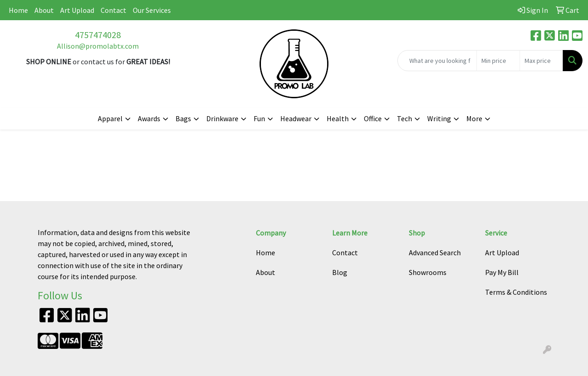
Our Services (152, 10)
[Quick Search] (437, 61)
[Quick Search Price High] (541, 61)
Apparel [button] (110, 118)
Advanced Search (435, 253)
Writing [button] (439, 118)
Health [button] (338, 118)
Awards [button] (149, 118)
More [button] (474, 118)
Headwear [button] (296, 118)
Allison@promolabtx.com (98, 46)
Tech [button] (404, 118)
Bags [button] (183, 118)
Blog (340, 272)
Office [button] (373, 118)
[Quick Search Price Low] (498, 61)
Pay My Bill (502, 272)
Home (18, 10)
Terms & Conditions (516, 292)
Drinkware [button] (222, 118)
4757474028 (98, 35)
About (44, 10)
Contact (113, 10)
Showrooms (428, 272)
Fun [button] (259, 118)
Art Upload (77, 10)
